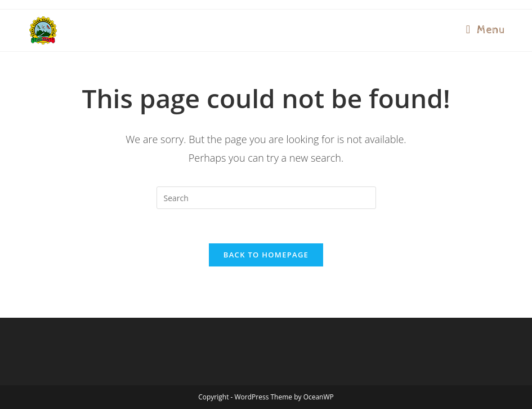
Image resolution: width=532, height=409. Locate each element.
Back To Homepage (266, 255)
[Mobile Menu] (486, 30)
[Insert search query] (266, 198)
